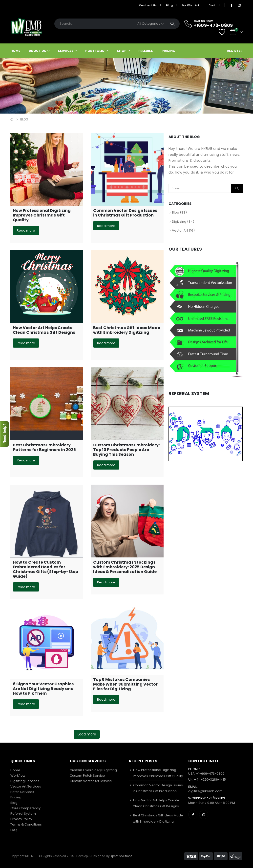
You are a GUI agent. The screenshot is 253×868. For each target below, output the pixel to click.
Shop (122, 51)
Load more (87, 734)
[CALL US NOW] (211, 24)
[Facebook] (232, 5)
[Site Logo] (26, 27)
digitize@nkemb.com (205, 791)
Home (15, 51)
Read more (26, 230)
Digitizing (179, 222)
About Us (38, 51)
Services (66, 51)
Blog (169, 5)
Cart (212, 5)
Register (235, 51)
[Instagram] (239, 5)
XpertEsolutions (121, 856)
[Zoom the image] (206, 410)
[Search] (172, 24)
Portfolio (95, 51)
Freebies (146, 51)
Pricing (169, 51)
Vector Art (180, 230)
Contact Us (148, 5)
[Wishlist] (222, 32)
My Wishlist (191, 5)
